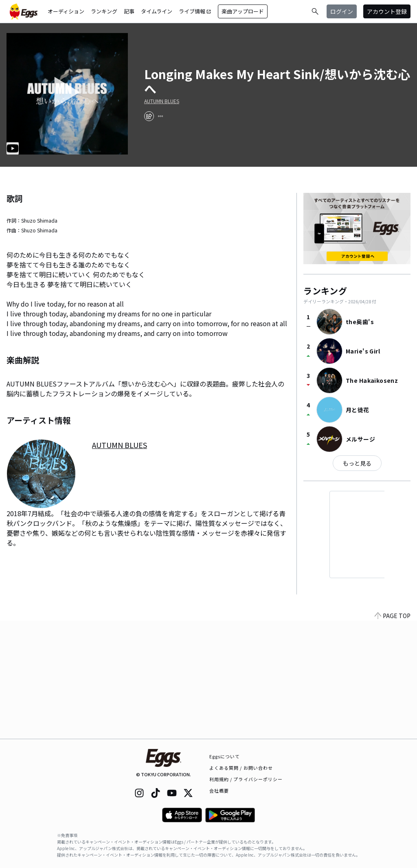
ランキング (104, 11)
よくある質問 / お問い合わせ (241, 768)
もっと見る (357, 463)
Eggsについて (225, 756)
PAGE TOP (393, 734)
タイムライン (157, 11)
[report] (160, 116)
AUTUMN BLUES (162, 101)
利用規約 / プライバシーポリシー (246, 779)
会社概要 (219, 791)
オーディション (66, 11)
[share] (149, 116)
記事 (129, 11)
